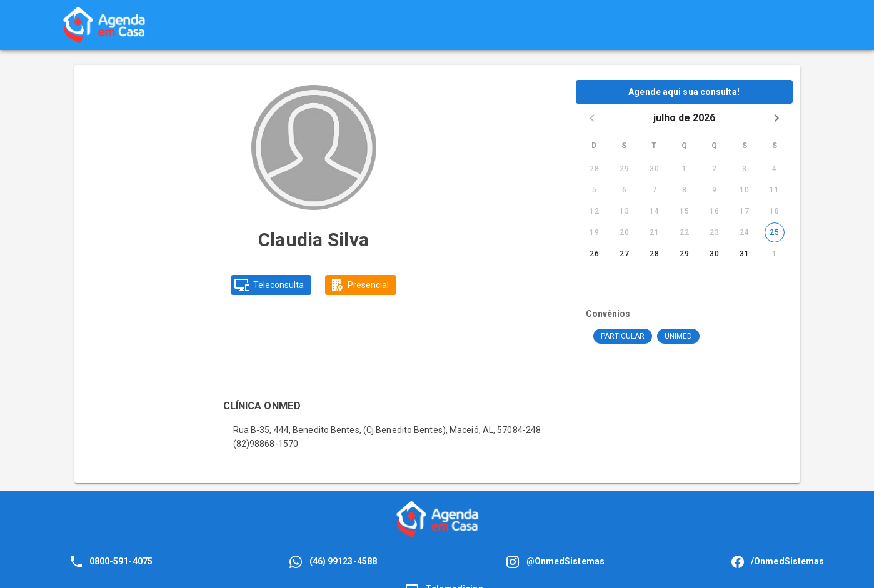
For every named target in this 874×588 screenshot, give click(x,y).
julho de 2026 (684, 118)
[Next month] (776, 118)
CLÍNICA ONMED (262, 406)
